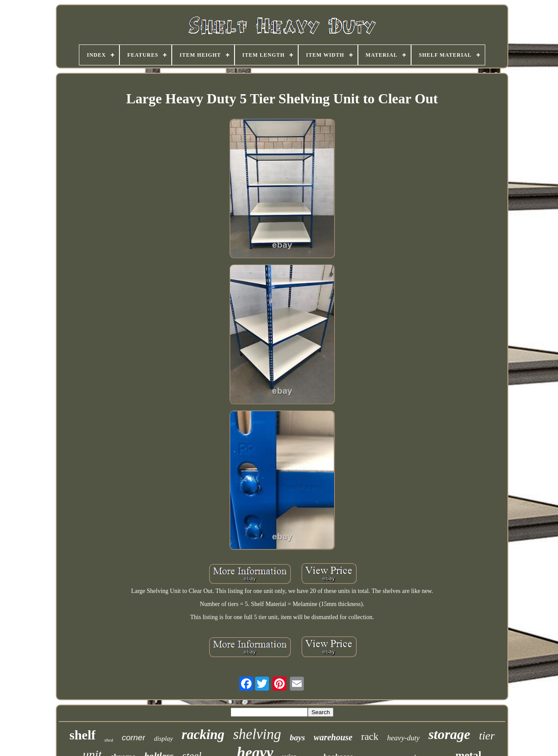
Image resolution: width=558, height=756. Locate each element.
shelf (82, 735)
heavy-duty (403, 738)
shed (109, 740)
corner (133, 737)
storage (449, 734)
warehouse (333, 737)
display (163, 739)
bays (298, 737)
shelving (257, 734)
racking (203, 734)
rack (370, 737)
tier (487, 736)
